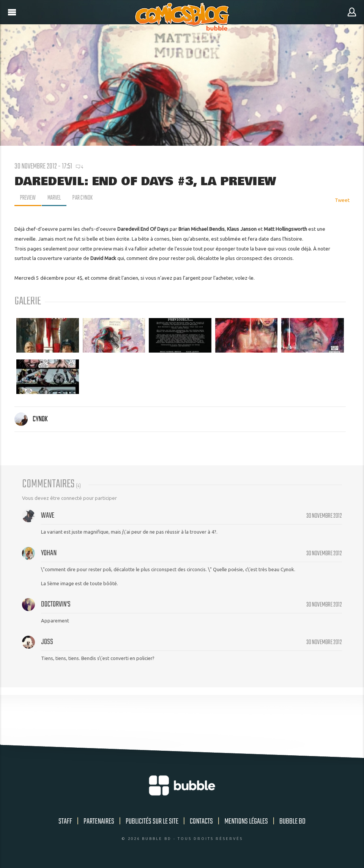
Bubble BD (292, 822)
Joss (47, 642)
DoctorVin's (56, 604)
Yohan (49, 553)
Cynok (31, 419)
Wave (48, 516)
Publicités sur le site (152, 822)
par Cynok (84, 198)
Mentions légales (246, 822)
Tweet (342, 200)
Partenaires (99, 822)
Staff (65, 822)
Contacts (201, 822)
